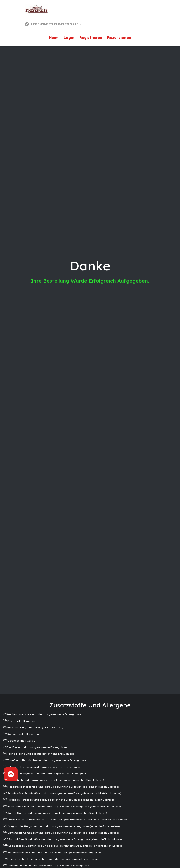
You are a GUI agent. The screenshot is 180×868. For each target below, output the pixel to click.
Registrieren (91, 38)
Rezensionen (119, 38)
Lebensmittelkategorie (52, 24)
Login (69, 38)
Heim (54, 38)
